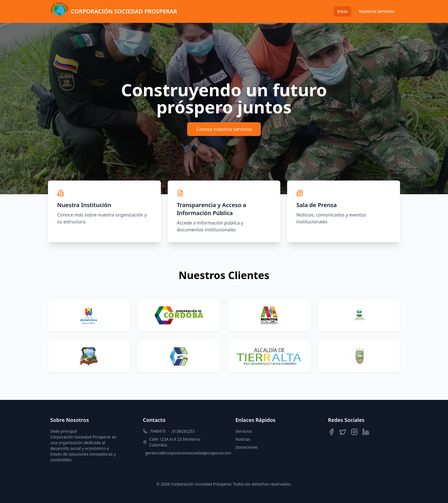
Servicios (244, 431)
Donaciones (246, 447)
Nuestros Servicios (377, 11)
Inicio (342, 11)
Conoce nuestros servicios (224, 129)
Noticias (243, 439)
